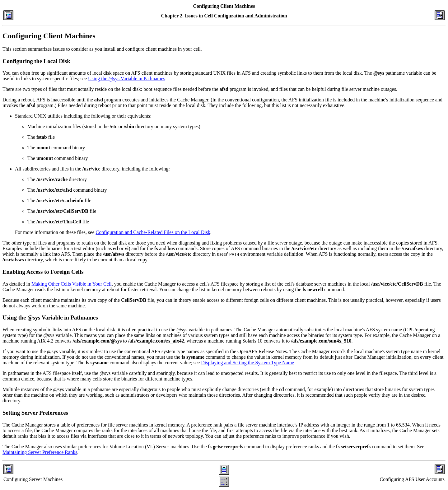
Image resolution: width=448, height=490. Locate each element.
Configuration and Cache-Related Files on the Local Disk (153, 232)
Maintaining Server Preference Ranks (40, 452)
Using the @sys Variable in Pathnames (127, 79)
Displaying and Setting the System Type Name (247, 363)
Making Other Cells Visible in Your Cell (72, 284)
